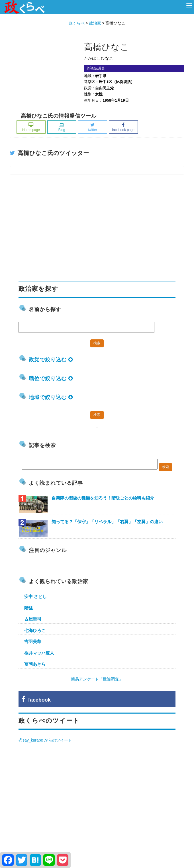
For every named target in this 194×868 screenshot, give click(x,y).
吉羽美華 (33, 642)
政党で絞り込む (51, 360)
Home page (31, 127)
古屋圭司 (33, 619)
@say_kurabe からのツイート (45, 740)
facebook (36, 700)
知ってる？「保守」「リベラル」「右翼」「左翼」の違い (107, 522)
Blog (62, 127)
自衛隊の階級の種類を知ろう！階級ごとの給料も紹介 (103, 498)
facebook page (123, 127)
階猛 (28, 608)
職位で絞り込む (51, 378)
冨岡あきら (35, 664)
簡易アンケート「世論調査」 (97, 679)
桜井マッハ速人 (39, 653)
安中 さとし (35, 596)
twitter (93, 127)
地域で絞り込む (51, 397)
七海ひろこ (35, 630)
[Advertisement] (61, 230)
